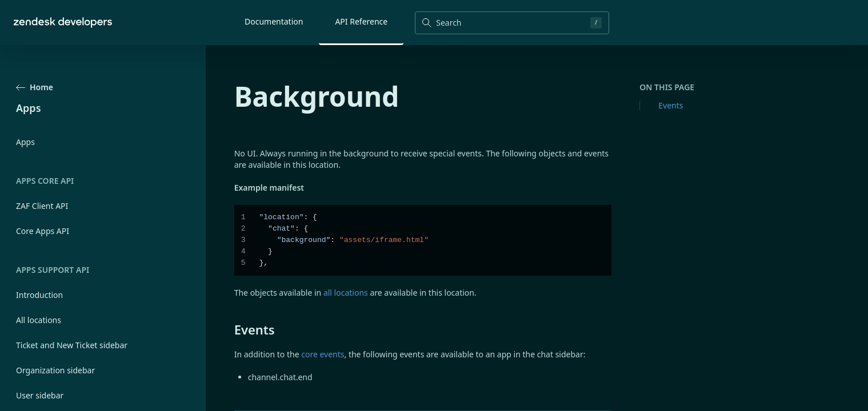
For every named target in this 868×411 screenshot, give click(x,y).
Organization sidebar (55, 370)
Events (671, 105)
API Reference (361, 21)
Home (35, 87)
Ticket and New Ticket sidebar (72, 345)
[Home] (63, 23)
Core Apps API (43, 231)
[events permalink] (229, 329)
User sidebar (40, 395)
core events (323, 354)
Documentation (274, 21)
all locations (346, 293)
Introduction (39, 295)
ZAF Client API (42, 206)
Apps (25, 142)
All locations (39, 320)
